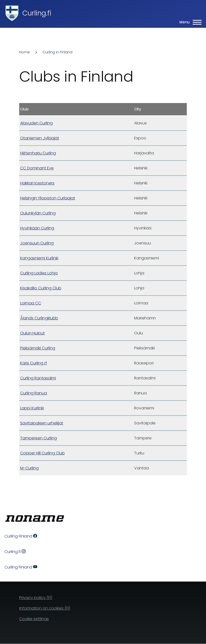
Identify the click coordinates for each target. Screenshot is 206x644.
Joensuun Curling (37, 243)
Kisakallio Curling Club (41, 288)
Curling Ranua (34, 393)
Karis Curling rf (34, 363)
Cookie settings (34, 619)
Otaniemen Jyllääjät (40, 138)
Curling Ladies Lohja (39, 273)
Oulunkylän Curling (38, 213)
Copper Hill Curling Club (42, 453)
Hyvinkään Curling (37, 228)
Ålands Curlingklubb (39, 318)
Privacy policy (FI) (36, 598)
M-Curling (29, 468)
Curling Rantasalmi (38, 378)
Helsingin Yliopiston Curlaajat (48, 198)
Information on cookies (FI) (45, 608)
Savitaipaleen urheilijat (42, 423)
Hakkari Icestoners (37, 183)
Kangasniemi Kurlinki (39, 258)
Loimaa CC (31, 303)
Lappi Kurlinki (32, 408)
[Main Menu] (189, 22)
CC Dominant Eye (37, 168)
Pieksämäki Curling (38, 348)
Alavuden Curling (36, 123)
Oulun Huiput (32, 333)
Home (24, 52)
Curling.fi (37, 13)
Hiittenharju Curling (38, 153)
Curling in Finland (57, 52)
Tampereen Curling (39, 438)
